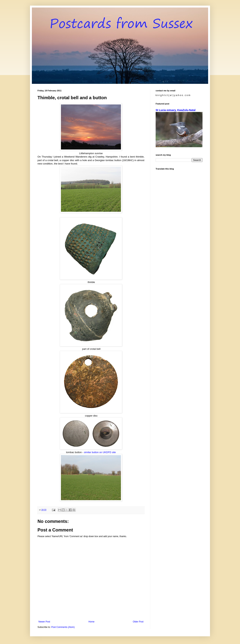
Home (91, 622)
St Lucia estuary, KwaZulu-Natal (176, 110)
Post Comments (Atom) (63, 627)
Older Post (138, 622)
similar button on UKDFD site (100, 452)
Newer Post (44, 622)
